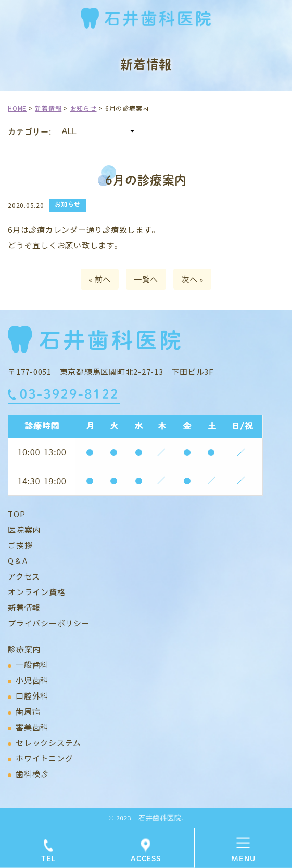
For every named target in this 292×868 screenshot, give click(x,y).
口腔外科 (32, 696)
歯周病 (28, 711)
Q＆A (17, 561)
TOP (16, 514)
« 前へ (100, 279)
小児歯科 (32, 680)
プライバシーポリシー (49, 623)
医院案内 (24, 529)
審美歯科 (32, 727)
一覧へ (146, 279)
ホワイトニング (44, 758)
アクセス (24, 576)
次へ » (192, 279)
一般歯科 (32, 665)
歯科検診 (32, 774)
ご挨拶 (20, 545)
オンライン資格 (36, 592)
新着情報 (24, 607)
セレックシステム (48, 742)
